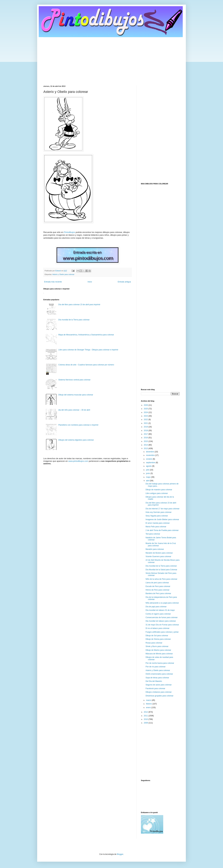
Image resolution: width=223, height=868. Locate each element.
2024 (146, 412)
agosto (149, 466)
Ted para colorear (153, 534)
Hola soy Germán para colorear (159, 512)
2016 (146, 438)
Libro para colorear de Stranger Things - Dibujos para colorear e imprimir (88, 350)
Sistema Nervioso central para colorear (74, 380)
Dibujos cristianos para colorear (159, 692)
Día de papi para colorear (156, 607)
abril (148, 481)
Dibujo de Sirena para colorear (158, 639)
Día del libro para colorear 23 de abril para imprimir (79, 305)
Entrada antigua (124, 282)
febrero (149, 704)
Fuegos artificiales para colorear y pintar (162, 632)
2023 (146, 416)
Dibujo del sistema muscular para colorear (76, 395)
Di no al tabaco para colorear (157, 628)
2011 (146, 716)
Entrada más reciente (53, 282)
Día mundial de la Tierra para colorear (74, 320)
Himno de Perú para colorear (157, 590)
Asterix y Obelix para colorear (63, 274)
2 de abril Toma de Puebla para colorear (162, 530)
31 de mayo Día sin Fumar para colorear (162, 625)
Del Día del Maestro (154, 681)
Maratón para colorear (155, 549)
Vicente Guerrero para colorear (158, 556)
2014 (146, 445)
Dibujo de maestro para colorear (159, 490)
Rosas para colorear (154, 643)
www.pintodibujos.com (78, 461)
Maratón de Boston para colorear (159, 553)
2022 (146, 420)
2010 (146, 719)
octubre (149, 459)
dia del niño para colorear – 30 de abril (74, 410)
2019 (146, 427)
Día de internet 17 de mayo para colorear (163, 509)
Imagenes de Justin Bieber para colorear (162, 520)
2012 (146, 712)
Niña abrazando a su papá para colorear (162, 603)
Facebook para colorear (155, 688)
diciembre (150, 452)
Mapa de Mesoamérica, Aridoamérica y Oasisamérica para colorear (86, 335)
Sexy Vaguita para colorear (157, 516)
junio (148, 473)
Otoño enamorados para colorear (159, 674)
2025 (146, 409)
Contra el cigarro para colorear (158, 614)
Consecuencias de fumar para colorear (162, 617)
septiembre (151, 463)
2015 (146, 441)
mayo (149, 477)
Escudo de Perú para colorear (158, 586)
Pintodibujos (70, 232)
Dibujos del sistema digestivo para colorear (76, 440)
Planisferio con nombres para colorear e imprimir (78, 425)
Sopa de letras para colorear (157, 678)
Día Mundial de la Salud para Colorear (161, 570)
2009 (146, 723)
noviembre (151, 455)
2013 (146, 448)
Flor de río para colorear (156, 667)
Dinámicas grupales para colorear (159, 696)
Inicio (90, 282)
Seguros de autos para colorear (159, 685)
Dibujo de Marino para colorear (158, 650)
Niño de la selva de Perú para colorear (161, 579)
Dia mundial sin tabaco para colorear (161, 621)
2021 (146, 423)
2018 (146, 431)
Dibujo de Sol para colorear (157, 636)
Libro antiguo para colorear (157, 493)
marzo (149, 700)
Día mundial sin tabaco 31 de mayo (160, 610)
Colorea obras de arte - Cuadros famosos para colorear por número (86, 365)
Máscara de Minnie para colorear (159, 654)
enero (149, 708)
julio (148, 470)
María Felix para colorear (156, 527)
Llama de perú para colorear (157, 583)
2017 (146, 434)
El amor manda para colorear (158, 523)
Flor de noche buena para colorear (160, 663)
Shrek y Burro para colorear (157, 646)
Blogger (120, 854)
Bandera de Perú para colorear (158, 593)
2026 (146, 405)
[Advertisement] (111, 59)
